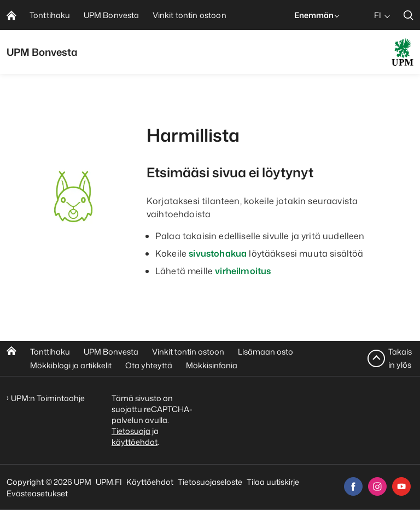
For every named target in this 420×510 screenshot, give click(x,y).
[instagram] (377, 486)
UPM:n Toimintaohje (48, 398)
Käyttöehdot (150, 482)
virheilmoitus (243, 271)
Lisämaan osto (266, 352)
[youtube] (401, 486)
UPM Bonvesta (111, 352)
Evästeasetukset (37, 493)
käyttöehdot (135, 442)
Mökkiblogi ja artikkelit (71, 365)
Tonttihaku (50, 352)
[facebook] (353, 486)
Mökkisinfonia (212, 365)
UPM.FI (109, 482)
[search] (409, 15)
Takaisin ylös (400, 358)
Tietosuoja (131, 431)
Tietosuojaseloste (210, 482)
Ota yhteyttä (149, 365)
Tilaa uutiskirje (273, 482)
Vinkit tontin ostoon (188, 352)
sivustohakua (218, 253)
